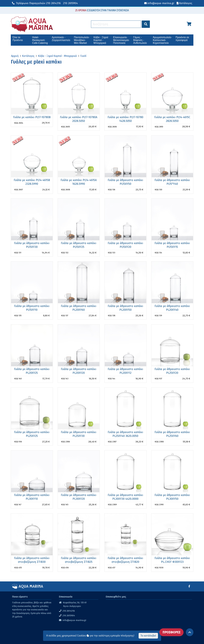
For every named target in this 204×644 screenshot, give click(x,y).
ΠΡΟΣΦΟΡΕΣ (171, 632)
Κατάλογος (28, 56)
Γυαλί (83, 56)
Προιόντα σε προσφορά (182, 39)
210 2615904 (70, 3)
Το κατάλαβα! (148, 636)
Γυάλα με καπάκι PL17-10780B (32, 117)
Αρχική (15, 56)
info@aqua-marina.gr (74, 620)
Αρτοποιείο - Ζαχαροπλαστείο (61, 39)
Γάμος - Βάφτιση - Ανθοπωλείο (140, 40)
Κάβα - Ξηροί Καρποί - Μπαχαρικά (101, 40)
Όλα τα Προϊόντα (18, 39)
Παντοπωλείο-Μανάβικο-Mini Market (82, 40)
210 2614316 (36, 3)
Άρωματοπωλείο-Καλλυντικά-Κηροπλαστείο (162, 40)
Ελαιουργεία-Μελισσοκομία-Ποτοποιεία (121, 40)
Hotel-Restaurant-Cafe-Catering (40, 40)
